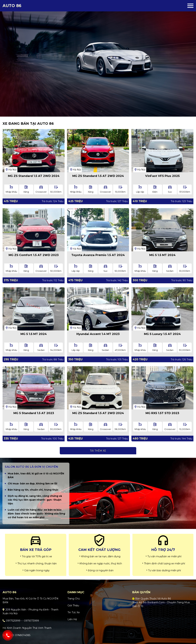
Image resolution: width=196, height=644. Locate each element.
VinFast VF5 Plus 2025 (162, 176)
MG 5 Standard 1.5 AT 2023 (34, 413)
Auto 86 (12, 6)
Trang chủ (74, 599)
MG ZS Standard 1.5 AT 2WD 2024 (34, 176)
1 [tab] (95, 111)
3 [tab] (101, 111)
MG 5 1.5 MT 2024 (162, 255)
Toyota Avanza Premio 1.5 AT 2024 (98, 255)
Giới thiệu (73, 605)
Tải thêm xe (98, 451)
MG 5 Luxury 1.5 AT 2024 (162, 334)
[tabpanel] (98, 58)
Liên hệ (72, 619)
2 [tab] (98, 111)
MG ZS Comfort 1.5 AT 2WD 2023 (34, 255)
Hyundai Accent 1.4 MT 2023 (98, 334)
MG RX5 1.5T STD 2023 (162, 413)
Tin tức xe (74, 612)
